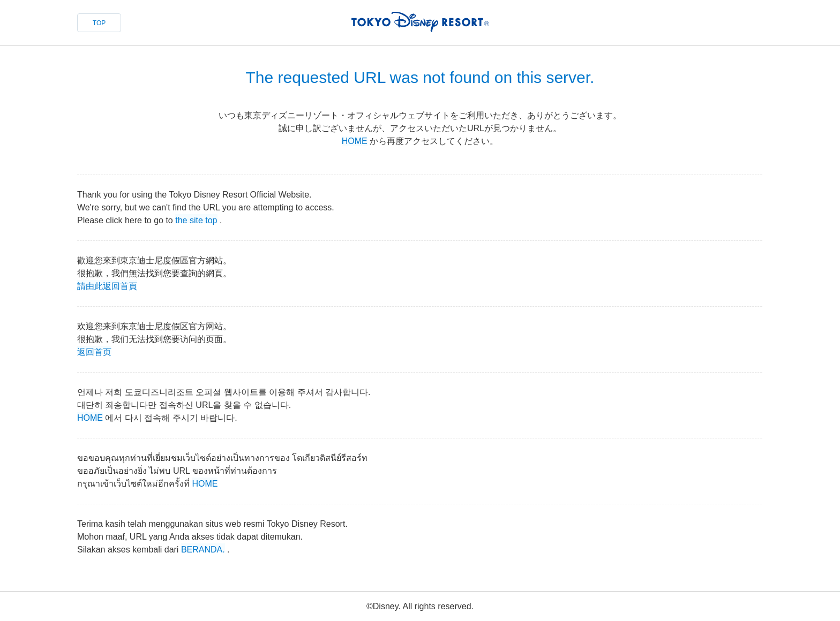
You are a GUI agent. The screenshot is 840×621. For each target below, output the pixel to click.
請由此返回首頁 (107, 285)
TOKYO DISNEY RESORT (420, 22)
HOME (355, 141)
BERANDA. (203, 548)
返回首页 (94, 351)
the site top (196, 219)
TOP (99, 23)
